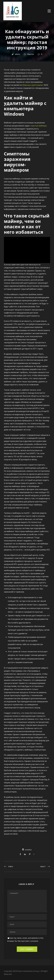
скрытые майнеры (39, 126)
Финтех (31, 54)
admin (18, 54)
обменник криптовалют (33, 85)
